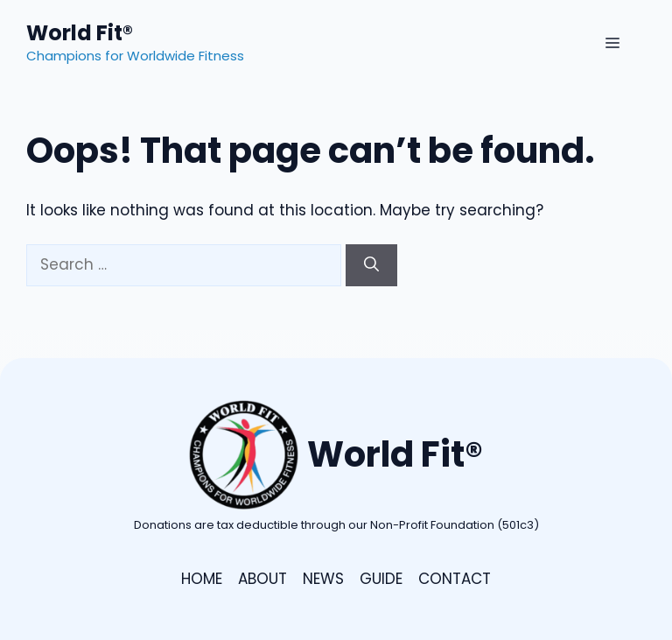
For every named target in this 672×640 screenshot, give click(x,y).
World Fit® (80, 33)
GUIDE (381, 579)
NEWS (323, 579)
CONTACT (455, 579)
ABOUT (262, 579)
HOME (202, 579)
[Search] (371, 265)
